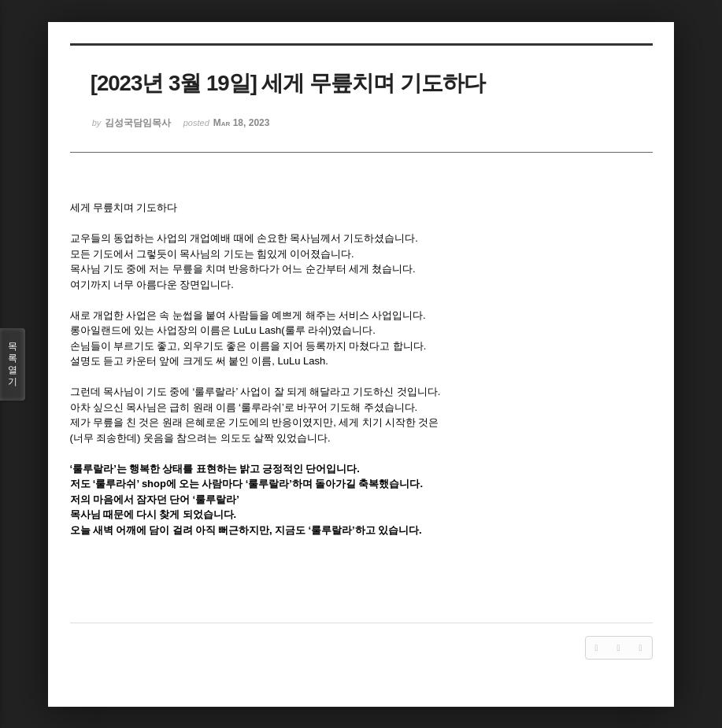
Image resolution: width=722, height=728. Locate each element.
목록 (13, 364)
